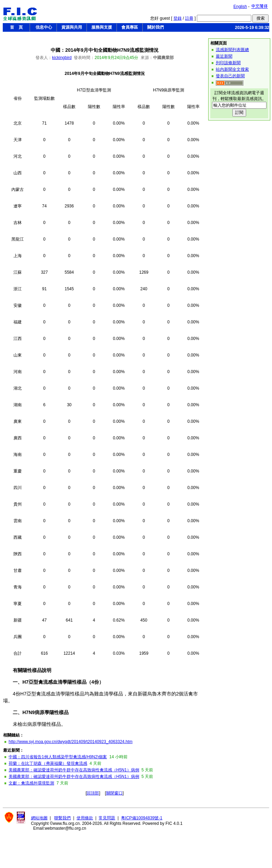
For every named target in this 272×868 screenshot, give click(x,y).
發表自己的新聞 (230, 76)
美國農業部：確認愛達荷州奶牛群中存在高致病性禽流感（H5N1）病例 (74, 770)
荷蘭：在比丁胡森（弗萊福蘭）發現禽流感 (48, 763)
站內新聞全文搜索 (232, 69)
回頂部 (93, 793)
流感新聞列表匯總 (232, 50)
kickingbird (62, 58)
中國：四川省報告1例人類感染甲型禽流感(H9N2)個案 (58, 757)
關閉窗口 (114, 793)
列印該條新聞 (228, 63)
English (240, 7)
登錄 (178, 18)
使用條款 (85, 818)
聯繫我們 (62, 818)
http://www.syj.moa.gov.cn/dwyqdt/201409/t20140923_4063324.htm (70, 742)
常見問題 (107, 818)
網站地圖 (39, 818)
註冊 (189, 18)
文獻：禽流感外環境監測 (31, 783)
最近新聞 (224, 56)
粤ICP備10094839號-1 (142, 818)
